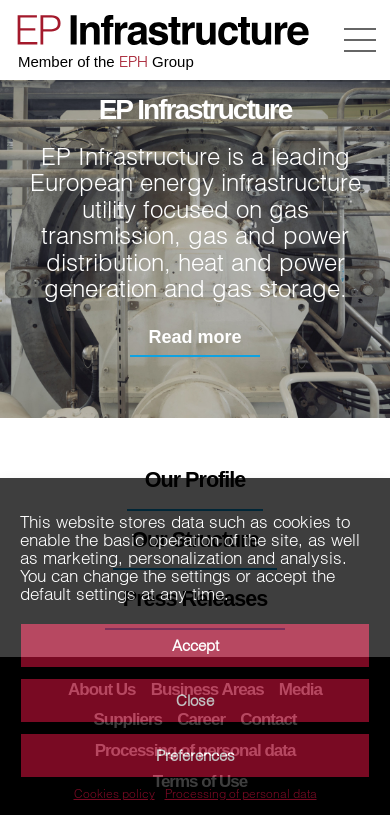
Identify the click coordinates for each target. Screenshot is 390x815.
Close (195, 700)
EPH (133, 61)
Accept (195, 645)
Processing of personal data (241, 794)
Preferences (195, 755)
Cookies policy (114, 794)
